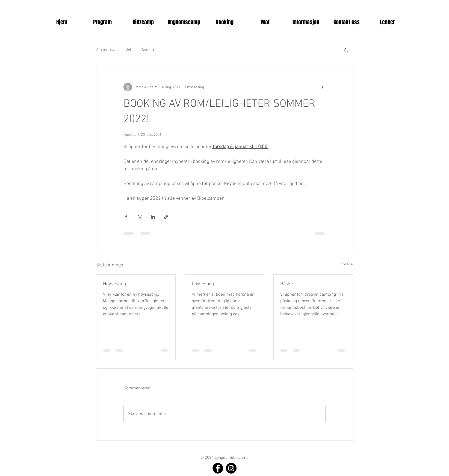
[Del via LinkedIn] (153, 217)
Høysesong (114, 284)
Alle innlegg (106, 50)
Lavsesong (203, 284)
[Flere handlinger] (322, 87)
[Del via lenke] (166, 217)
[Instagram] (231, 468)
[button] (103, 22)
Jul (129, 50)
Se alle (347, 264)
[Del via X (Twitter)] (139, 217)
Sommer (149, 50)
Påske (287, 284)
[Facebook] (218, 468)
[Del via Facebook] (126, 217)
